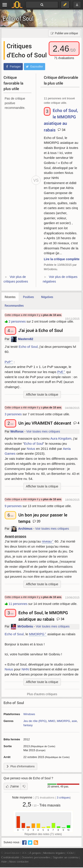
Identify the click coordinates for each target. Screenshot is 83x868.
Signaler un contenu (66, 857)
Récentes (10, 297)
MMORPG (37, 634)
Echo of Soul (18, 18)
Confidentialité (10, 857)
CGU (70, 853)
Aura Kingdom (61, 438)
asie (74, 721)
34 (62, 130)
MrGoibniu (25, 627)
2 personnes (17, 321)
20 (37, 521)
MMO (52, 721)
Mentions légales (54, 853)
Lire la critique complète (62, 259)
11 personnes (18, 604)
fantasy (28, 725)
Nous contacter (19, 862)
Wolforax (17, 431)
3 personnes (13, 414)
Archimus (25, 529)
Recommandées (14, 305)
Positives (28, 297)
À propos (35, 853)
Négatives (47, 297)
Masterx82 (26, 339)
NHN (25, 669)
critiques (63, 798)
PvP (8, 362)
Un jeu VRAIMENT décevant (45, 423)
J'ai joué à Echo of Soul (41, 330)
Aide (4, 862)
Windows (29, 714)
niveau (47, 541)
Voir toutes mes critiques (43, 431)
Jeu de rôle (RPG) (35, 721)
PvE (60, 372)
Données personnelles (36, 857)
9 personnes (13, 506)
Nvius (31, 449)
